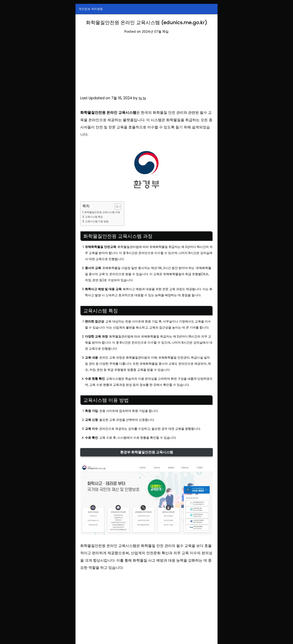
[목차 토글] (119, 207)
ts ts (143, 98)
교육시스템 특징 (95, 217)
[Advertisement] (146, 66)
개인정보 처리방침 (91, 9)
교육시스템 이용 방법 (98, 221)
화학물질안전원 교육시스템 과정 (104, 212)
